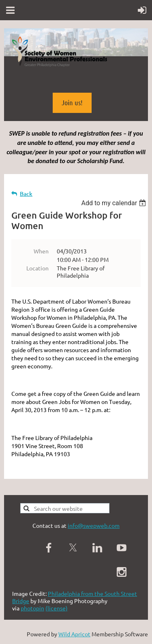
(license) (57, 608)
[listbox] (115, 203)
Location (37, 268)
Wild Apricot (74, 634)
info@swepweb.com (94, 525)
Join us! (72, 102)
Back (26, 194)
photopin (32, 608)
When (41, 251)
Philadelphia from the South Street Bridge (75, 597)
